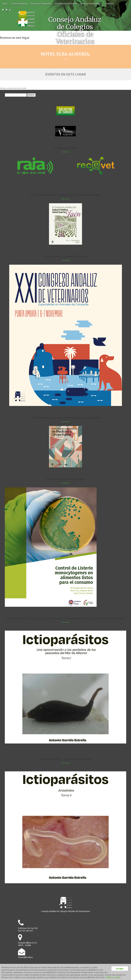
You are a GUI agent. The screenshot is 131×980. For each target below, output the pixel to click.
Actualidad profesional (66, 4)
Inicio (5, 4)
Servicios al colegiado (41, 4)
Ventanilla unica (25, 957)
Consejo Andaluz (19, 4)
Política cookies (113, 977)
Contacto (109, 4)
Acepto (120, 969)
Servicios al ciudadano (91, 4)
